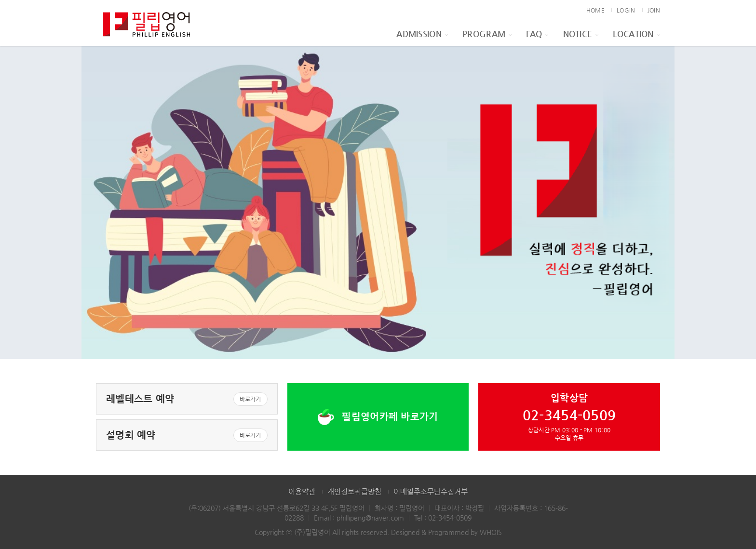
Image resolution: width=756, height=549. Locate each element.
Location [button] (636, 34)
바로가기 (250, 399)
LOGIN (626, 10)
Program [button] (487, 34)
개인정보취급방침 (354, 491)
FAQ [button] (537, 34)
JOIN (654, 10)
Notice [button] (581, 34)
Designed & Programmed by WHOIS (446, 532)
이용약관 (302, 491)
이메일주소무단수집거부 (431, 491)
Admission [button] (422, 34)
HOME (595, 10)
